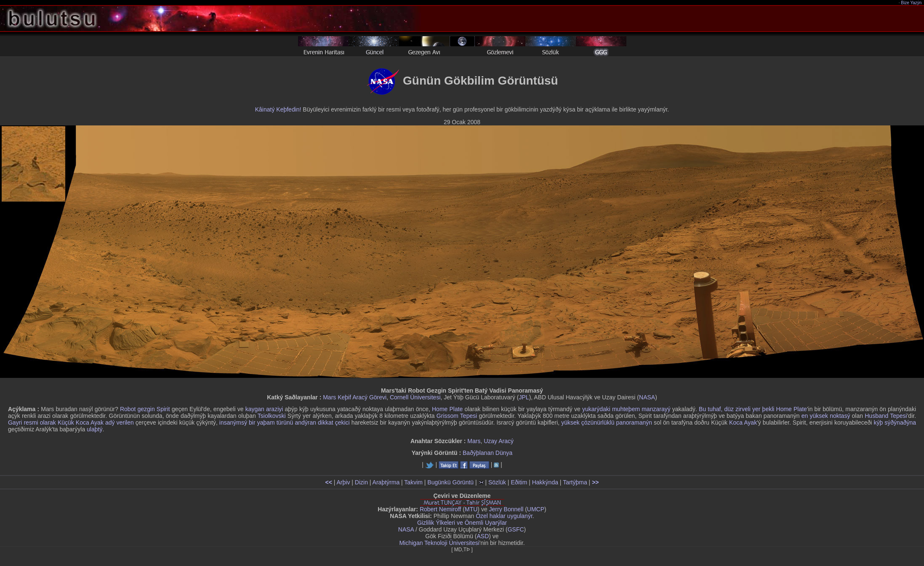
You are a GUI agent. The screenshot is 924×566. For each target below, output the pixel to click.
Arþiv (344, 482)
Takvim (413, 482)
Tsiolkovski (272, 416)
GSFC (516, 529)
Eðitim (519, 482)
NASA (647, 397)
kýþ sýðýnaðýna (895, 423)
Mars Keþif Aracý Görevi (355, 397)
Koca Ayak (743, 423)
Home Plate (447, 409)
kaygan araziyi (264, 409)
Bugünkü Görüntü (450, 482)
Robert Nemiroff (441, 509)
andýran (305, 423)
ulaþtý (95, 429)
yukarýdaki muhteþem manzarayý (626, 409)
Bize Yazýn (912, 3)
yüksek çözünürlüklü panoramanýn (607, 423)
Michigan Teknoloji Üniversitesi (439, 543)
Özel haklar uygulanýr (504, 516)
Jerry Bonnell (506, 509)
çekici (342, 423)
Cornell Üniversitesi (415, 397)
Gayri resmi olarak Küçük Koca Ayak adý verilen (71, 423)
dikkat (326, 423)
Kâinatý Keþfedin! (278, 109)
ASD (483, 536)
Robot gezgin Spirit (145, 409)
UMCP (536, 509)
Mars (474, 441)
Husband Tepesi (886, 416)
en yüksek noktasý (826, 416)
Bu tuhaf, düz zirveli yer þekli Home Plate (753, 409)
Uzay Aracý (499, 441)
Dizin (361, 482)
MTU (471, 509)
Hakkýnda (545, 482)
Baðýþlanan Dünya (487, 453)
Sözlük (497, 482)
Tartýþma (575, 482)
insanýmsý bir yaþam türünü (256, 423)
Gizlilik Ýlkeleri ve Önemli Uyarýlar (462, 523)
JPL (524, 397)
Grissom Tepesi (457, 416)
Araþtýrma (386, 482)
